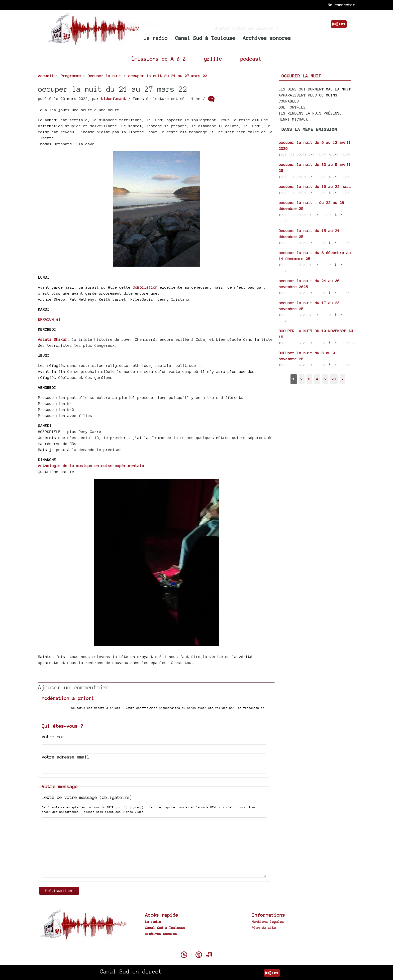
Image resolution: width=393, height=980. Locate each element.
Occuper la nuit (301, 76)
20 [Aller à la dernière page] (334, 379)
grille (213, 59)
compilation (145, 287)
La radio (156, 38)
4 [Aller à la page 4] (317, 379)
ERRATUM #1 (49, 319)
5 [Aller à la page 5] (325, 379)
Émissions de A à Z (159, 59)
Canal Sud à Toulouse (205, 38)
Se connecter (341, 5)
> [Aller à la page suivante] (342, 379)
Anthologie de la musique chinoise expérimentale (91, 466)
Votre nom (53, 737)
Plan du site (264, 928)
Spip (197, 946)
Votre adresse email (66, 757)
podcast (251, 59)
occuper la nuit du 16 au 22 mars (315, 187)
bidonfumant (114, 99)
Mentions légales (268, 922)
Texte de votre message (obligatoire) (87, 797)
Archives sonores (267, 38)
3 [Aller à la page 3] (309, 379)
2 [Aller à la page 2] (302, 379)
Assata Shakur (53, 339)
